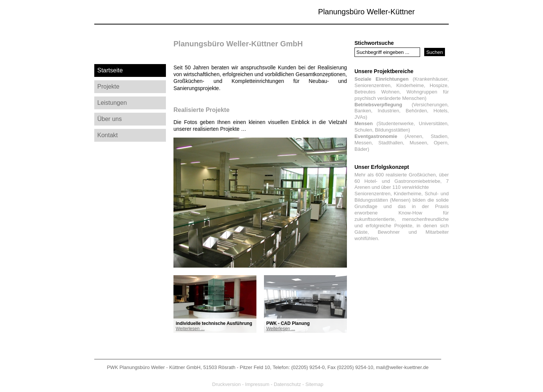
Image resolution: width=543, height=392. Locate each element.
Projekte (108, 87)
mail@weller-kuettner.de (402, 367)
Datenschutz (287, 384)
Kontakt (107, 135)
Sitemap (314, 384)
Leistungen (112, 103)
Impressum (257, 384)
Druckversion (227, 384)
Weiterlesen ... (190, 329)
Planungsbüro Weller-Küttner (367, 12)
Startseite (110, 70)
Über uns (110, 119)
